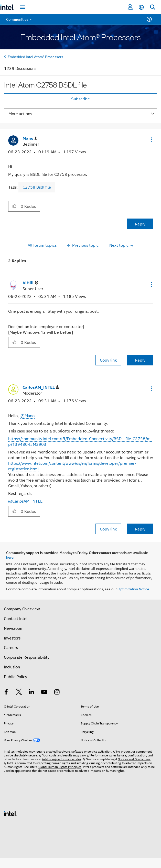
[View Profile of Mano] (30, 138)
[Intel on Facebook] (6, 692)
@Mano (28, 415)
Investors (12, 638)
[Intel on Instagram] (57, 692)
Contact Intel (16, 618)
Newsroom (14, 628)
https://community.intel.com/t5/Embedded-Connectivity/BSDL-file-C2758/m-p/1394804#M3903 (80, 441)
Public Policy (15, 676)
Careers (11, 647)
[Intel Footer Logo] (10, 813)
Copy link (108, 360)
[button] (151, 140)
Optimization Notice (133, 589)
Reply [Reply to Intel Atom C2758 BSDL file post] (140, 224)
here (10, 557)
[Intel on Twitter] (19, 692)
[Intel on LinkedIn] (31, 692)
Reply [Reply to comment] (140, 360)
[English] (141, 7)
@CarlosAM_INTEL (25, 501)
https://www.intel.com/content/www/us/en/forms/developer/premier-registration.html (72, 466)
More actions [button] (20, 113)
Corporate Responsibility (27, 657)
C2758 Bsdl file (37, 187)
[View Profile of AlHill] (30, 283)
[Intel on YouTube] (44, 692)
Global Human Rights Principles (60, 767)
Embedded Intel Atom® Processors (35, 56)
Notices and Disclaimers (134, 759)
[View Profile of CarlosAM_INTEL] (41, 387)
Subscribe (80, 99)
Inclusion (12, 667)
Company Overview (22, 609)
